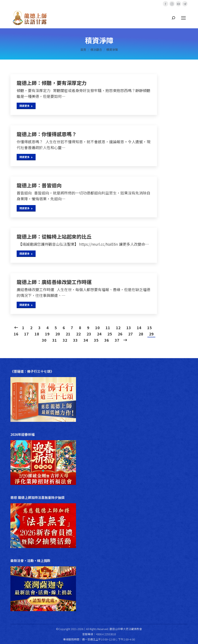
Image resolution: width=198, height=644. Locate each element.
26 (120, 334)
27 (131, 334)
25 (110, 334)
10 (97, 328)
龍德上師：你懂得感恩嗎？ (47, 134)
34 (86, 340)
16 (16, 334)
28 (141, 334)
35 (96, 340)
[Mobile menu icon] (183, 18)
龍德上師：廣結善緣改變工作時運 (54, 282)
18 (37, 334)
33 (75, 340)
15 (149, 328)
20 (58, 334)
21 (68, 334)
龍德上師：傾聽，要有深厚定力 (52, 83)
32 (65, 340)
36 (107, 340)
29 (151, 334)
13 (129, 328)
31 (55, 340)
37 (117, 340)
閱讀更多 (26, 106)
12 (118, 328)
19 (47, 334)
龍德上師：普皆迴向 (39, 185)
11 (108, 328)
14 (139, 328)
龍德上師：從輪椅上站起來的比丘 (54, 237)
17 (26, 334)
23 (89, 334)
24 (99, 334)
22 (78, 334)
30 (44, 340)
